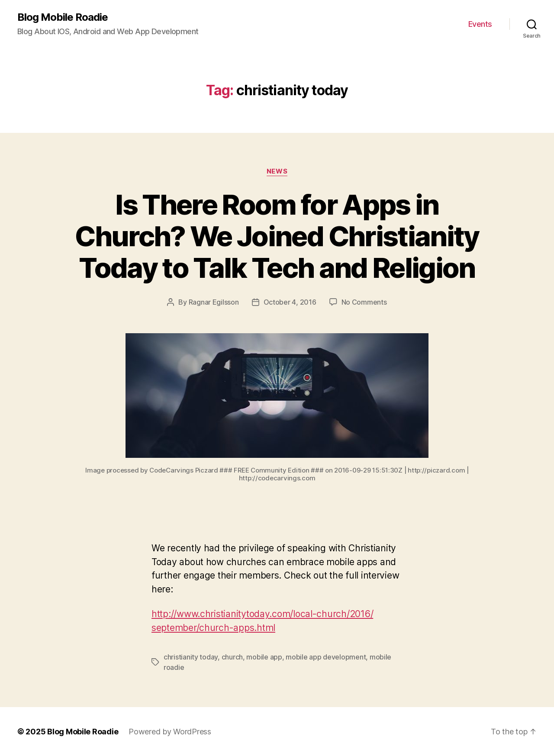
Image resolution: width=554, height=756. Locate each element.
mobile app (264, 657)
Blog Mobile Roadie (63, 17)
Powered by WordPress (170, 732)
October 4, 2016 (290, 302)
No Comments (364, 302)
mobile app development (326, 657)
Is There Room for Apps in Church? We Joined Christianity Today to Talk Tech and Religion (277, 236)
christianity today (191, 657)
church (232, 657)
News (277, 171)
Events (480, 24)
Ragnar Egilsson (214, 302)
